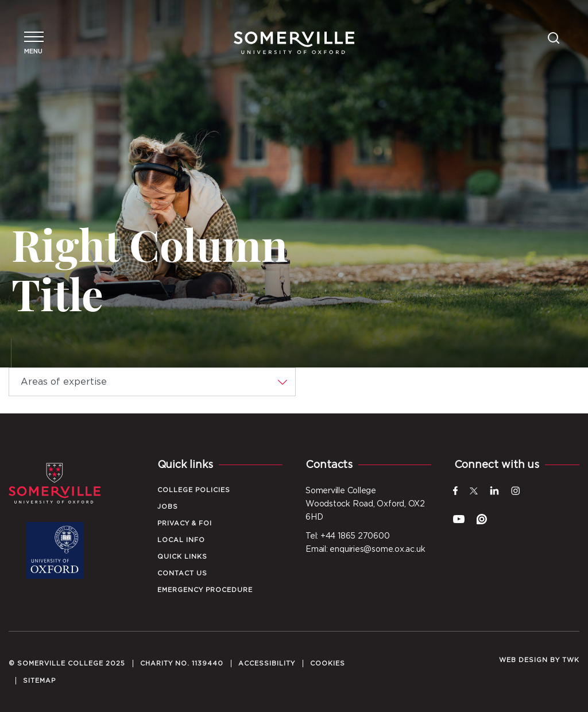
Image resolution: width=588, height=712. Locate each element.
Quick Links (182, 557)
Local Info (181, 540)
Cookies (328, 663)
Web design (523, 660)
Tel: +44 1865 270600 (348, 536)
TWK (571, 660)
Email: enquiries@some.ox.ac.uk (365, 550)
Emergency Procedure (205, 590)
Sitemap (39, 681)
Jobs (168, 507)
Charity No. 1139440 (182, 663)
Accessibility (267, 663)
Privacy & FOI (185, 523)
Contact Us (182, 573)
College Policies (194, 490)
